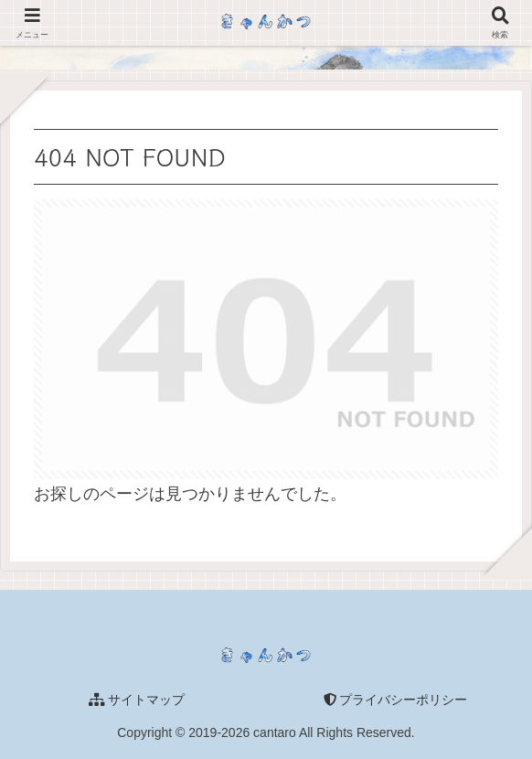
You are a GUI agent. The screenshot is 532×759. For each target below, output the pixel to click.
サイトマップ (137, 700)
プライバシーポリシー (396, 700)
